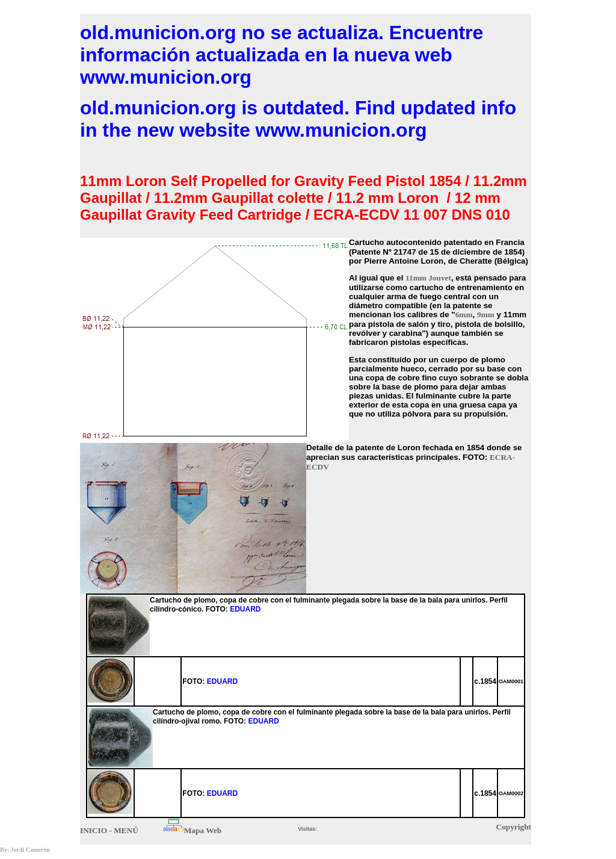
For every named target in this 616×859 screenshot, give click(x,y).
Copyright (514, 827)
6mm (464, 315)
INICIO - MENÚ (109, 830)
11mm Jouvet (428, 278)
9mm (486, 315)
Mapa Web (203, 830)
